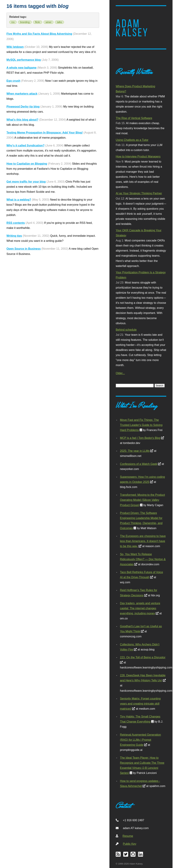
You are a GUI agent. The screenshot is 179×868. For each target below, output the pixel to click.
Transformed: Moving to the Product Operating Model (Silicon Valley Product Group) (142, 500)
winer (49, 22)
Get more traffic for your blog (26, 182)
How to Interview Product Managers (138, 156)
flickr (38, 22)
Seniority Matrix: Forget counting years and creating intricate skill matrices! (140, 704)
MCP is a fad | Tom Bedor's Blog (140, 438)
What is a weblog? (19, 200)
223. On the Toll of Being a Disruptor (143, 657)
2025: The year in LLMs (135, 451)
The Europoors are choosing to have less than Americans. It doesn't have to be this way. (143, 541)
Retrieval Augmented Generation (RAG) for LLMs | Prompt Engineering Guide (140, 740)
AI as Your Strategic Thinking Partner (139, 193)
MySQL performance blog (24, 60)
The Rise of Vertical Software (134, 118)
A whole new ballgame (22, 68)
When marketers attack (22, 94)
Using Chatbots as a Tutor (132, 140)
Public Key (130, 844)
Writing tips (14, 236)
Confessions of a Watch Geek (139, 464)
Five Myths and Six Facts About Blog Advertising (39, 34)
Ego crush (13, 81)
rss (13, 22)
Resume (128, 836)
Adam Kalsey (132, 28)
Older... (120, 373)
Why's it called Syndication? (26, 145)
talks (60, 22)
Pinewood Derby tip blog (23, 106)
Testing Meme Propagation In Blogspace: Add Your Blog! (45, 133)
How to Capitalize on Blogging (27, 164)
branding (25, 22)
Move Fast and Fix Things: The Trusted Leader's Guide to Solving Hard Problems (141, 425)
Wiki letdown (15, 47)
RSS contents (16, 223)
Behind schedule (126, 330)
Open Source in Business (24, 249)
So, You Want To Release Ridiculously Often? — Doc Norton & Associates (143, 559)
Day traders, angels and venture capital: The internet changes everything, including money (140, 608)
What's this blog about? (22, 120)
